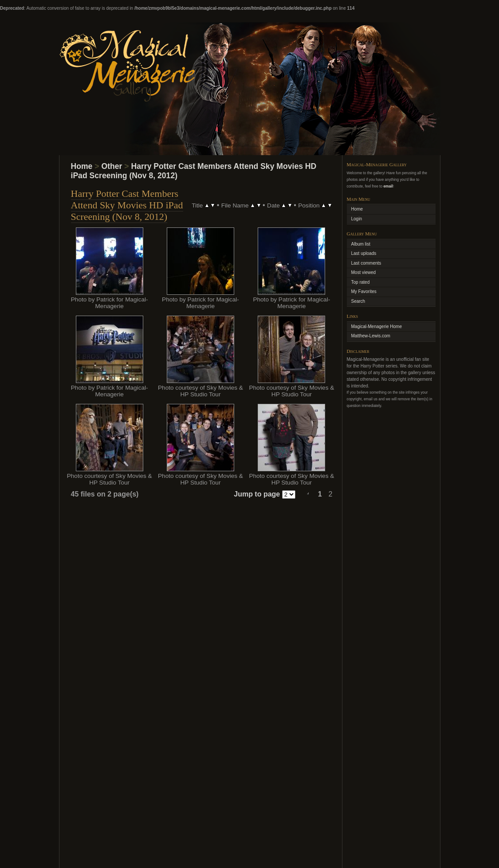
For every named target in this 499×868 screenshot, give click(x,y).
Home (82, 166)
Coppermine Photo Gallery (262, 850)
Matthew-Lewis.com (371, 336)
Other (112, 166)
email (388, 186)
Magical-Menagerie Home (377, 326)
